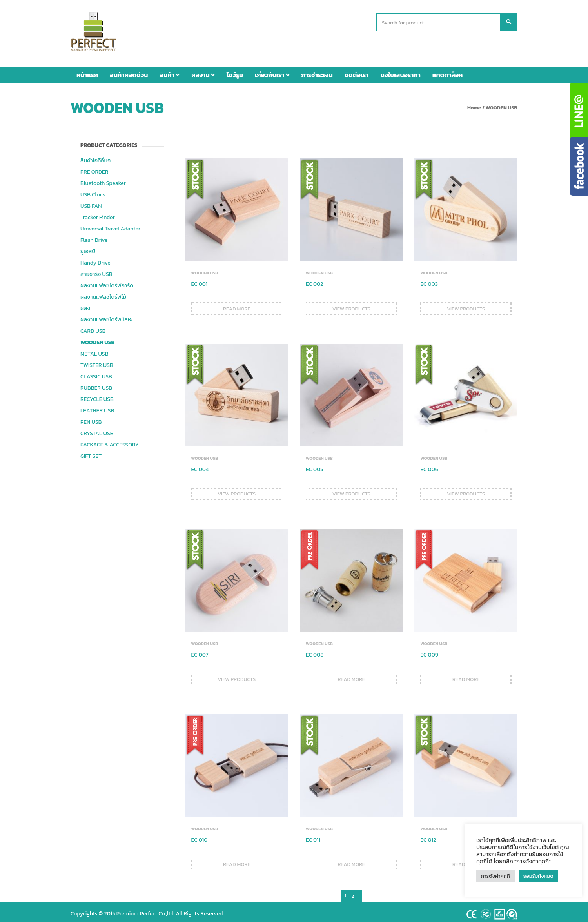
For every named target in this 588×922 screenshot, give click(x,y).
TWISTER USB (97, 361)
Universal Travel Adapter (110, 225)
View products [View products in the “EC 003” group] (466, 305)
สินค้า (170, 71)
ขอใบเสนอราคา (401, 71)
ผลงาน (203, 71)
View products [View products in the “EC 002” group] (351, 305)
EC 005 (315, 466)
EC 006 (429, 466)
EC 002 (315, 280)
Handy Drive (95, 259)
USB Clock (93, 191)
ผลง (85, 304)
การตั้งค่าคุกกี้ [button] (495, 876)
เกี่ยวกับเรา (272, 71)
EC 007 (200, 651)
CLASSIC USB (96, 373)
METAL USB (94, 350)
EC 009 (429, 651)
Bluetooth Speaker (103, 179)
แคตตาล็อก (448, 71)
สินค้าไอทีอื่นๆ (95, 157)
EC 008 (315, 651)
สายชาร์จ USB (96, 270)
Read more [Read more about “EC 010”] (237, 860)
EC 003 (429, 280)
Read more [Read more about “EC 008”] (351, 675)
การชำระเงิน (317, 71)
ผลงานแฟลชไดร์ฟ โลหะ (106, 316)
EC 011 (313, 836)
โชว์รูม (235, 71)
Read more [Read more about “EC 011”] (351, 860)
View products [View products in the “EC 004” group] (237, 490)
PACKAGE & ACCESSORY (110, 441)
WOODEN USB (98, 338)
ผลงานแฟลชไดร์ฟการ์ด (107, 282)
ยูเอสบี (88, 248)
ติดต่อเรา (357, 71)
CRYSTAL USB (97, 429)
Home (474, 104)
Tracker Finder (98, 213)
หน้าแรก (87, 71)
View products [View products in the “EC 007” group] (237, 675)
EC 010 (200, 836)
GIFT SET (91, 452)
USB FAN (91, 202)
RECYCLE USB (97, 395)
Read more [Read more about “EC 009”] (466, 675)
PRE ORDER (94, 168)
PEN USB (91, 418)
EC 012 (428, 836)
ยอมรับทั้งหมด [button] (538, 876)
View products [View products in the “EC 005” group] (351, 490)
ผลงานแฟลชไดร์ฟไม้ (103, 293)
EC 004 (200, 466)
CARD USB (93, 327)
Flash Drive (94, 236)
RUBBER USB (96, 384)
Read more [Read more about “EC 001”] (237, 305)
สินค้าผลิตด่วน (129, 71)
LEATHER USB (97, 407)
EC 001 (200, 280)
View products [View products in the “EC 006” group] (466, 490)
